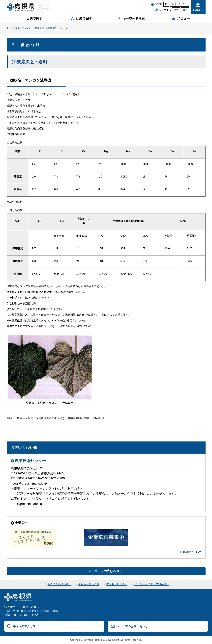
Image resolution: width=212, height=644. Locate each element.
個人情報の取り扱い (60, 584)
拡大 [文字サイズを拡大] (176, 10)
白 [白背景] (166, 4)
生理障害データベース (57, 28)
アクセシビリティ (117, 584)
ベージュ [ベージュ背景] (182, 4)
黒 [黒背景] (173, 4)
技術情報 (39, 28)
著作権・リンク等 (89, 584)
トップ (10, 28)
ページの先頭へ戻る (108, 571)
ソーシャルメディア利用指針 (151, 584)
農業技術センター (24, 28)
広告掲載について (191, 552)
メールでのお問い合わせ (132, 626)
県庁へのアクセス (24, 626)
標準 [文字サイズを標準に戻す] (185, 10)
